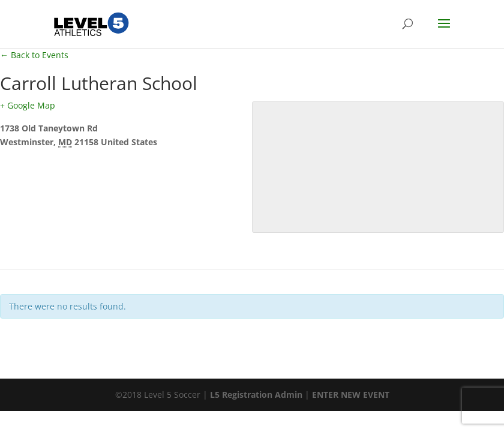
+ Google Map (28, 105)
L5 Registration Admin (256, 394)
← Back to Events (34, 55)
